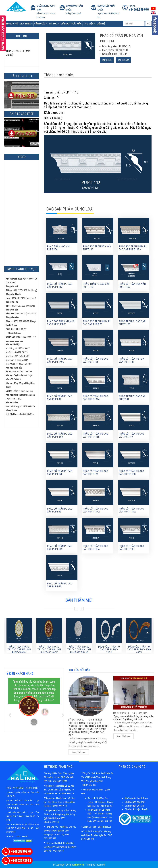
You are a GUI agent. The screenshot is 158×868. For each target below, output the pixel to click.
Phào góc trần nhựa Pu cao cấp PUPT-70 (97, 323)
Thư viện (89, 24)
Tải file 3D (107, 60)
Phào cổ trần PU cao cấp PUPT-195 (95, 360)
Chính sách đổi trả (134, 806)
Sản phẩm (41, 24)
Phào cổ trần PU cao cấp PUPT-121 (95, 473)
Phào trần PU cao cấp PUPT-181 (132, 398)
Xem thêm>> (79, 752)
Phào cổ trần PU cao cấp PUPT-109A (95, 398)
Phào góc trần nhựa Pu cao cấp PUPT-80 (61, 323)
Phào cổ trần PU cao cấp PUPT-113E (95, 435)
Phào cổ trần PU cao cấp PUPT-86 (60, 510)
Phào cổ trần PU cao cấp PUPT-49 (60, 398)
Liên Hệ (101, 24)
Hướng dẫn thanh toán (136, 798)
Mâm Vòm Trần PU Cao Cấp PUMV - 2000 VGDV (139, 650)
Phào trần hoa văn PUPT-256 (59, 248)
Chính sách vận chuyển (137, 809)
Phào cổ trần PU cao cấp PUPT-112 (60, 285)
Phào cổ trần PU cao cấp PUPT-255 (60, 435)
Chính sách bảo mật (135, 802)
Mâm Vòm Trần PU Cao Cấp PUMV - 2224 (109, 650)
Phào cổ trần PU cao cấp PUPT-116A (95, 548)
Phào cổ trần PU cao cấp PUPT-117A (131, 510)
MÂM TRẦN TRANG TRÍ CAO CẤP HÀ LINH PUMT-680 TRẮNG (79, 650)
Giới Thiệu (26, 24)
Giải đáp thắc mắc (71, 24)
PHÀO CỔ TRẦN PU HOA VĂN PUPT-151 (131, 360)
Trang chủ (11, 24)
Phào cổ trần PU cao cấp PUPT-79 (60, 585)
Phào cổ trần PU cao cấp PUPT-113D (131, 473)
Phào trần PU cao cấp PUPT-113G (132, 323)
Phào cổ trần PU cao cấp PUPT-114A (95, 510)
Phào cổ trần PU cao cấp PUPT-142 (60, 548)
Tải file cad (123, 60)
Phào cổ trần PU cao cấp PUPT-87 (131, 435)
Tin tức (54, 24)
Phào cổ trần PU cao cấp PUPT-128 (60, 473)
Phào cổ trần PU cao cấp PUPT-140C (60, 360)
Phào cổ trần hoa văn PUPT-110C (132, 285)
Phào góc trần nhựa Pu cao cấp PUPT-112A (133, 248)
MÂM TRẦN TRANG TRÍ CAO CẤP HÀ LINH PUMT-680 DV (19, 650)
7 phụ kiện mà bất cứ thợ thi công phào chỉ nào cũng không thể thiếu (133, 718)
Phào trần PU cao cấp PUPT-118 (96, 285)
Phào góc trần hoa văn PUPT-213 (97, 248)
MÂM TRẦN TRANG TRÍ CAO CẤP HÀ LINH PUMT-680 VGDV (49, 650)
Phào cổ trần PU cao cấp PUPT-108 (131, 548)
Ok (148, 24)
